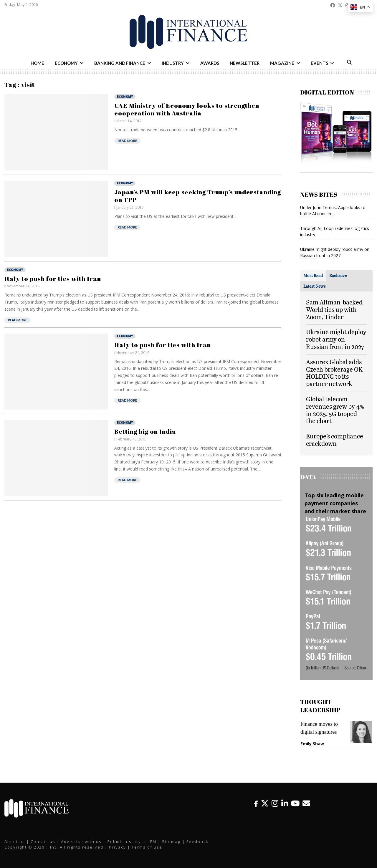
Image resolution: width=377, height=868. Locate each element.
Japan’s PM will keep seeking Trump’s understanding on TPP (198, 196)
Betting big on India (145, 431)
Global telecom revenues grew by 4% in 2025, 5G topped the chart (335, 410)
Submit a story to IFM (132, 842)
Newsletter (245, 63)
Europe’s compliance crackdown (335, 440)
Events (319, 63)
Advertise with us (81, 842)
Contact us (43, 842)
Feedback (197, 842)
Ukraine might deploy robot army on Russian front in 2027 (336, 339)
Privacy (118, 847)
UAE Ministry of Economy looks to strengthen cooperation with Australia (187, 109)
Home (37, 63)
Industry (173, 63)
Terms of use (147, 847)
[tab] (313, 276)
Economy (66, 63)
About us (15, 842)
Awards (210, 63)
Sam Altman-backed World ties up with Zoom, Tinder (334, 309)
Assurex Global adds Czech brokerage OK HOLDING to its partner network (334, 373)
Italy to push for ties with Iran (53, 279)
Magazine (282, 63)
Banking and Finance (120, 63)
